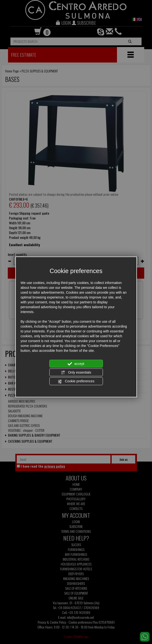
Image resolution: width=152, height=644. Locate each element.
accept (76, 364)
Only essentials (76, 373)
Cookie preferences (76, 381)
